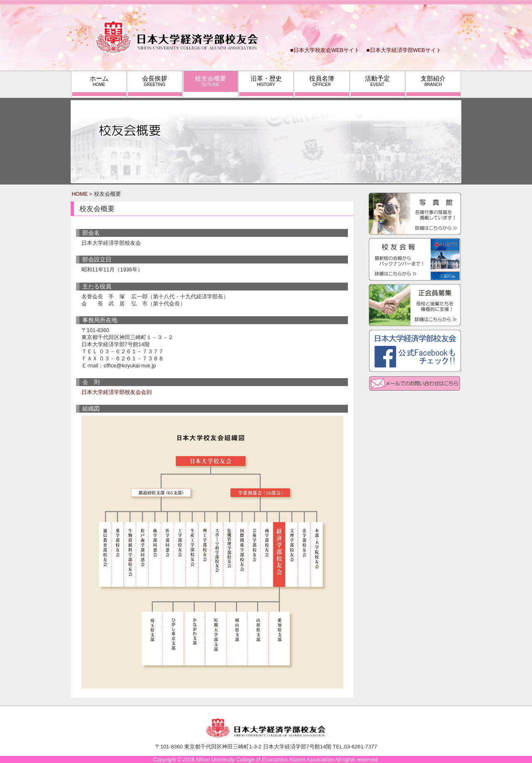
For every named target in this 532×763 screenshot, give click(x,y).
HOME (80, 194)
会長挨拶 (155, 81)
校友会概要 (211, 81)
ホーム (99, 81)
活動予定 (377, 81)
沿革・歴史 (266, 81)
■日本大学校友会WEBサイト (325, 50)
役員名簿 (322, 81)
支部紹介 (433, 81)
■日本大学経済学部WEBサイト (404, 50)
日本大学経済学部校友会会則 (117, 392)
